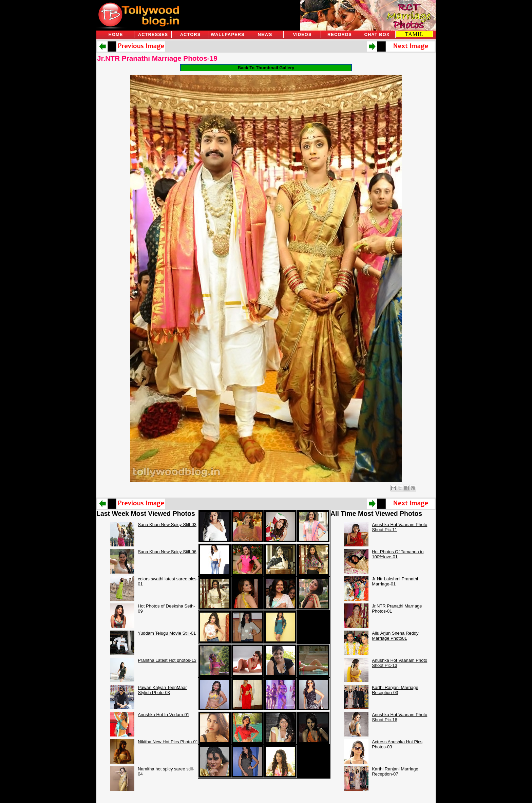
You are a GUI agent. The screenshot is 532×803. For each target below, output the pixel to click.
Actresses (153, 34)
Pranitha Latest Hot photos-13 (167, 660)
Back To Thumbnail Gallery (266, 68)
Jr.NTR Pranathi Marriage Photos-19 (157, 58)
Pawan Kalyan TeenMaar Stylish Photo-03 (162, 690)
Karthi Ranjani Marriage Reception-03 (395, 690)
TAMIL (414, 34)
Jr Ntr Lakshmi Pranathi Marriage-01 (395, 581)
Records (340, 34)
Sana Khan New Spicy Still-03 (167, 525)
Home (116, 34)
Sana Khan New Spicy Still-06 (167, 552)
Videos (302, 34)
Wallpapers (227, 34)
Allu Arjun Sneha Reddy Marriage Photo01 (395, 636)
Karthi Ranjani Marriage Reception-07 (395, 771)
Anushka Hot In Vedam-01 (164, 715)
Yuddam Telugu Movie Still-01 (167, 633)
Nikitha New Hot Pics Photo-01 (168, 742)
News (265, 34)
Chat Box (377, 34)
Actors (191, 34)
